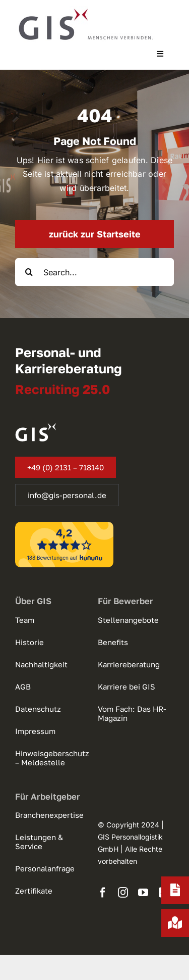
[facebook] (103, 893)
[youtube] (143, 893)
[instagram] (123, 893)
